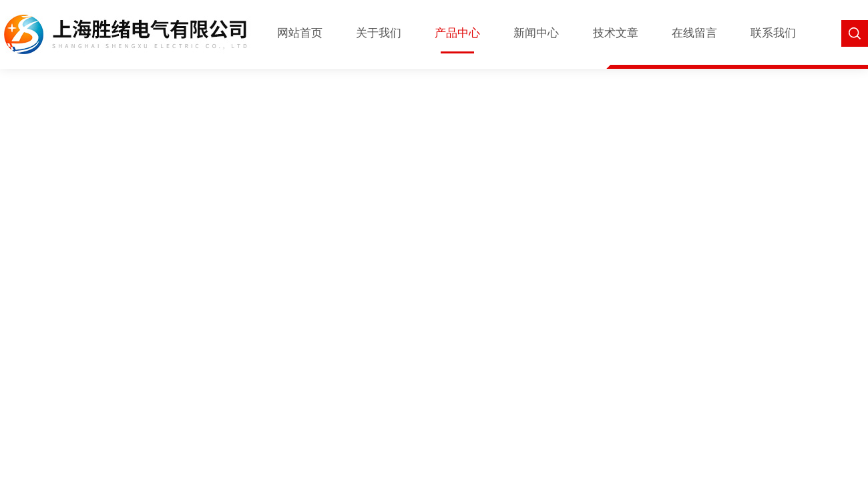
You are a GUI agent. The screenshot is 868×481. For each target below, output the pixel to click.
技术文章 (616, 33)
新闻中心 (536, 33)
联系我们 (773, 33)
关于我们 (379, 33)
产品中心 (457, 33)
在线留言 (694, 33)
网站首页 (300, 33)
